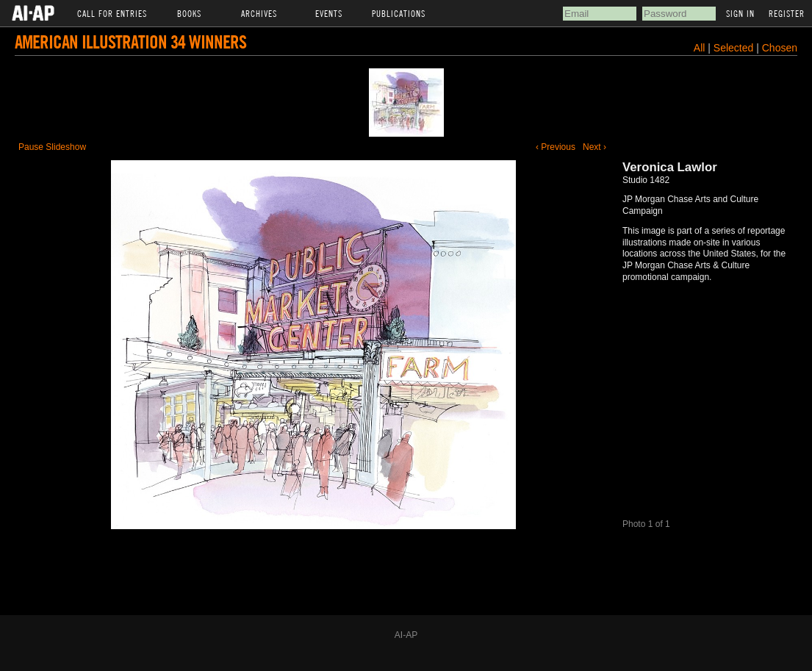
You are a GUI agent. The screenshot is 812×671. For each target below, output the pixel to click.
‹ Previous (556, 147)
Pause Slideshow (52, 147)
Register (787, 13)
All (700, 48)
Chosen (780, 48)
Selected (735, 48)
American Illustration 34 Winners (130, 42)
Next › (594, 147)
